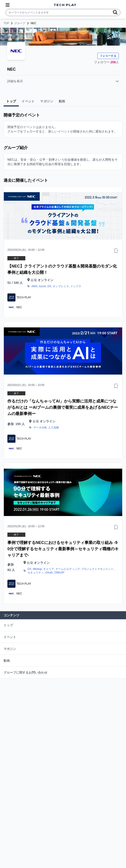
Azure (42, 286)
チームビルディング (68, 569)
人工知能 (54, 428)
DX (49, 286)
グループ (20, 23)
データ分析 (40, 428)
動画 (7, 661)
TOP (6, 23)
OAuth (49, 573)
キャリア (49, 569)
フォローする (108, 56)
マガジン (10, 649)
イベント (10, 637)
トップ (8, 625)
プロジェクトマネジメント (97, 569)
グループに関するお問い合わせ (26, 672)
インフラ (76, 286)
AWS (34, 286)
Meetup (37, 569)
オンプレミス (61, 286)
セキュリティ (36, 573)
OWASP (59, 573)
